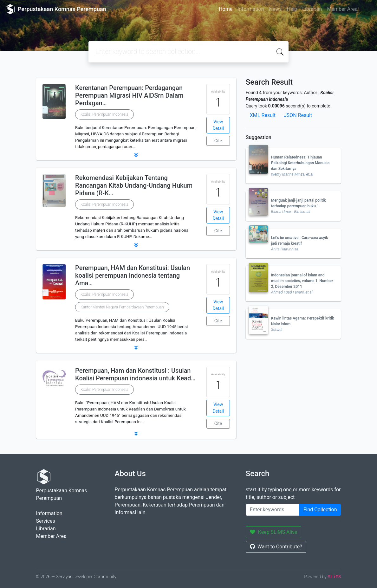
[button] (136, 155)
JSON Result (298, 115)
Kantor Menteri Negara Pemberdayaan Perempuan (122, 307)
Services (46, 521)
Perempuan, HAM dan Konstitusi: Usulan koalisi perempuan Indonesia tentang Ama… (133, 275)
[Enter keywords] (273, 510)
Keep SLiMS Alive (274, 532)
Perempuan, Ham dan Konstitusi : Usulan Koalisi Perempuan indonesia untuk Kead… (135, 374)
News (275, 9)
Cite (218, 141)
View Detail (218, 125)
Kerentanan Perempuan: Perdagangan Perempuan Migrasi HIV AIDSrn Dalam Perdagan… (129, 95)
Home (226, 9)
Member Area (342, 9)
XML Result (263, 115)
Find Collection (320, 510)
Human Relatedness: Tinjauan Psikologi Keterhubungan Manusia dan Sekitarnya (300, 163)
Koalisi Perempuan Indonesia (104, 114)
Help (292, 9)
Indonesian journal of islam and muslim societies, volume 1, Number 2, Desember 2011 (302, 281)
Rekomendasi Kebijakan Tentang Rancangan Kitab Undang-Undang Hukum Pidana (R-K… (134, 185)
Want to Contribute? (276, 547)
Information (251, 9)
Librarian (312, 9)
